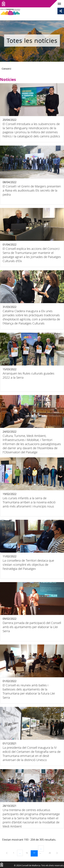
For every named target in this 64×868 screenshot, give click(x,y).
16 (28, 853)
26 (51, 853)
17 (35, 853)
